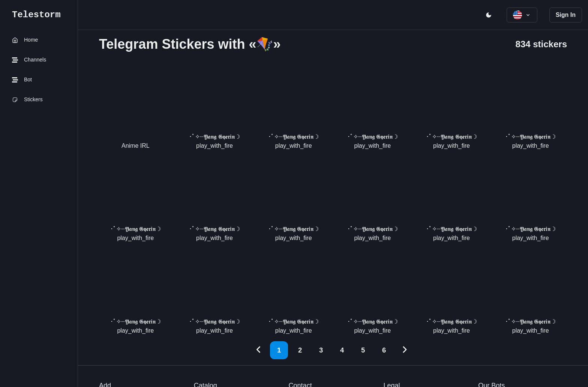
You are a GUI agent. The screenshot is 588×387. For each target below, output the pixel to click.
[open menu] (489, 15)
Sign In (566, 15)
